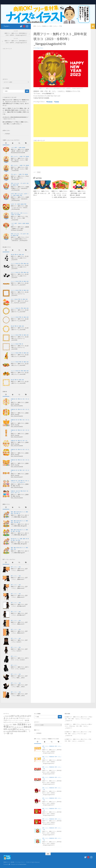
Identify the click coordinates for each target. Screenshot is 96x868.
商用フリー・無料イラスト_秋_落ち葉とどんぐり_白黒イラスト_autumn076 (20, 258)
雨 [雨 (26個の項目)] (13, 731)
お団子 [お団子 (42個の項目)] (12, 716)
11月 (13, 225)
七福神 (20, 148)
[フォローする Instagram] (27, 26)
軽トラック (23, 512)
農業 (27, 512)
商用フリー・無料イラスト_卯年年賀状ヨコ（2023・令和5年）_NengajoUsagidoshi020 (52, 772)
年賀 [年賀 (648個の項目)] (6, 727)
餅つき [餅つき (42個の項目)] (10, 733)
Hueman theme (23, 864)
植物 (20, 255)
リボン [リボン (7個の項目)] (11, 725)
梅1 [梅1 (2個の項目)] (16, 727)
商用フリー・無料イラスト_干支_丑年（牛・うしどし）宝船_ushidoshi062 (20, 218)
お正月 (24, 183)
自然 (23, 255)
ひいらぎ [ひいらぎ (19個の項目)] (9, 718)
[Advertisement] (61, 121)
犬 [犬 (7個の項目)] (23, 727)
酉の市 (20, 223)
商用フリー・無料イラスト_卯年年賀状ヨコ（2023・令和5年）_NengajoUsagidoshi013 (52, 843)
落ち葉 (12, 255)
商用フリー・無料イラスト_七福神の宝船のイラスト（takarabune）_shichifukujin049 (20, 199)
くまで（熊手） (14, 148)
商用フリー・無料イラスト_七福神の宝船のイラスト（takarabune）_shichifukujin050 (20, 188)
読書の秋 (13, 399)
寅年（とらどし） (15, 157)
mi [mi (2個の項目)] (4, 716)
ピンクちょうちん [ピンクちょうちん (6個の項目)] (18, 722)
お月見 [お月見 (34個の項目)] (22, 716)
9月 (16, 399)
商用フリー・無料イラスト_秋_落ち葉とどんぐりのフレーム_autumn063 (20, 347)
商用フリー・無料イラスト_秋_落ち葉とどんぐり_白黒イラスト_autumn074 (20, 276)
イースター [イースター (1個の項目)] (27, 719)
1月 (21, 183)
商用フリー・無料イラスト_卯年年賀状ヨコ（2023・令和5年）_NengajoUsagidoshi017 (52, 803)
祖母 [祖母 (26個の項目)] (5, 729)
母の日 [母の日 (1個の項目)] (20, 727)
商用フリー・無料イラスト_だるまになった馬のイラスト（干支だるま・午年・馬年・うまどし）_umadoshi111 (78, 726)
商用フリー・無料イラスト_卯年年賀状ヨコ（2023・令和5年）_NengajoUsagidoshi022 (52, 751)
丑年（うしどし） (24, 213)
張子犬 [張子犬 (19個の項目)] (11, 727)
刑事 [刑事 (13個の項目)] (14, 725)
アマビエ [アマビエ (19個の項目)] (22, 718)
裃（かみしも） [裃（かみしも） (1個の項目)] (27, 729)
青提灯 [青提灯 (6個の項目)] (16, 731)
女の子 (12, 493)
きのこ (12, 299)
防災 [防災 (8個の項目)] (10, 731)
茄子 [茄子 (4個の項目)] (18, 729)
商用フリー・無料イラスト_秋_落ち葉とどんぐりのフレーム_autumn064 (20, 338)
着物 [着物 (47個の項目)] (26, 727)
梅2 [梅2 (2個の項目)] (18, 727)
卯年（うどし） (54, 26)
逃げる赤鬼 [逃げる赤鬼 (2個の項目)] (6, 732)
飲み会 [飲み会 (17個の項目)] (21, 731)
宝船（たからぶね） (15, 183)
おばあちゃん (22, 482)
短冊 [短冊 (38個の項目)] (30, 727)
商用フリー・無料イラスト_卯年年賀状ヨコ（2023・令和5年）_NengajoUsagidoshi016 (52, 814)
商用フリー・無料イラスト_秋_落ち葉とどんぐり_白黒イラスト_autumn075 (20, 267)
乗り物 (18, 512)
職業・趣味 (13, 512)
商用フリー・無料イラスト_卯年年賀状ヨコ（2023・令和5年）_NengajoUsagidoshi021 (52, 762)
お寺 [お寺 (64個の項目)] (17, 716)
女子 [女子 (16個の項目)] (29, 725)
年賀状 (39, 172)
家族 (12, 513)
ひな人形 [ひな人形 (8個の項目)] (15, 718)
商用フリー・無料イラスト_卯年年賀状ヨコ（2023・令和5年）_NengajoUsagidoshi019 (52, 783)
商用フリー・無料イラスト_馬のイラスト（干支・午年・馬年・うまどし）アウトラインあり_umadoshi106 (78, 734)
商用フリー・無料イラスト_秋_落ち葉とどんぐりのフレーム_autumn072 (20, 294)
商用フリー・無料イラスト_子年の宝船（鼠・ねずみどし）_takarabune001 (20, 178)
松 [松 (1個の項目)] (14, 727)
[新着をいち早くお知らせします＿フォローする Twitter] (21, 26)
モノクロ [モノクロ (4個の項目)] (6, 725)
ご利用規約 (7, 134)
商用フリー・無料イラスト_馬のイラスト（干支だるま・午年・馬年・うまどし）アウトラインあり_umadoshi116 (78, 719)
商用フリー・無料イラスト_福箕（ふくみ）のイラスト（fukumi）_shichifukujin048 (19, 208)
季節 (17, 185)
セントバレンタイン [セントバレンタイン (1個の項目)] (14, 721)
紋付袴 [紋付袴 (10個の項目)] (10, 729)
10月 (23, 399)
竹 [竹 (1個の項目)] (8, 729)
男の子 (25, 491)
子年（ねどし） (14, 174)
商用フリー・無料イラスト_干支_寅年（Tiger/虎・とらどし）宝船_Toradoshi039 (20, 169)
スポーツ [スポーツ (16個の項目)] (7, 720)
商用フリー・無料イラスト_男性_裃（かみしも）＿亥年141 (42, 193)
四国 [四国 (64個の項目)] (19, 725)
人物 (19, 481)
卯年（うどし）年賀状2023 (41, 26)
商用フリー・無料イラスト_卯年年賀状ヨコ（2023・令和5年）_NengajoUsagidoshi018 (52, 793)
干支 (61, 26)
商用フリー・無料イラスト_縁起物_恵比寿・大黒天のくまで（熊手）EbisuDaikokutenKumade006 (20, 151)
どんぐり (13, 264)
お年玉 (12, 194)
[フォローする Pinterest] (24, 26)
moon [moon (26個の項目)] (7, 716)
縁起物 (24, 148)
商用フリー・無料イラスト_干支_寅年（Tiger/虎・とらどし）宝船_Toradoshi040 (20, 160)
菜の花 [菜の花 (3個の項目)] (21, 729)
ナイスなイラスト (39, 48)
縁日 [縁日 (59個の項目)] (15, 729)
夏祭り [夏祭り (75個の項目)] (25, 724)
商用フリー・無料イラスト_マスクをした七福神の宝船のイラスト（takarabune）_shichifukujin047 (20, 239)
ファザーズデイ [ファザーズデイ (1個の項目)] (26, 723)
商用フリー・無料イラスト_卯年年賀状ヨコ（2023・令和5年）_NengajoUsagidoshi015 (52, 822)
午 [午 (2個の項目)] (17, 725)
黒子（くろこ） (14, 567)
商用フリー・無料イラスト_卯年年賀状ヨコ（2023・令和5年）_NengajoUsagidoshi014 (52, 833)
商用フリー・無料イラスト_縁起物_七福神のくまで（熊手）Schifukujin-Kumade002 (20, 229)
